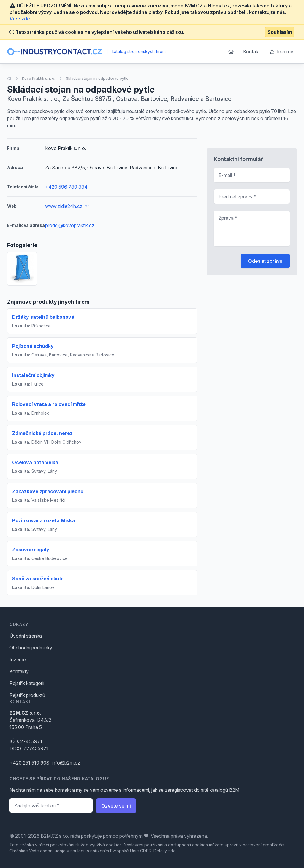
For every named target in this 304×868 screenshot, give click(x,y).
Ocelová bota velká (35, 462)
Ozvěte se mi (116, 806)
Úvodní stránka (26, 636)
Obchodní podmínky (31, 648)
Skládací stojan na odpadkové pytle (97, 78)
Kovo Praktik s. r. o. (39, 78)
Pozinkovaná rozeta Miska (43, 520)
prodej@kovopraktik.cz (70, 225)
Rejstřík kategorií (27, 683)
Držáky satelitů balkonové (43, 317)
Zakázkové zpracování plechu (48, 491)
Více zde (20, 19)
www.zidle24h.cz (67, 206)
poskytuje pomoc (100, 836)
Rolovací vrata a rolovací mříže (49, 404)
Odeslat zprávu (265, 261)
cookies (114, 845)
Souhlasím (280, 32)
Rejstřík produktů (27, 695)
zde (172, 851)
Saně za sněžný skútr (38, 579)
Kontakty (19, 671)
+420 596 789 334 (66, 187)
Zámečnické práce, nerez (42, 433)
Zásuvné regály (31, 550)
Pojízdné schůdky (33, 346)
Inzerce (281, 52)
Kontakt (251, 52)
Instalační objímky (33, 375)
